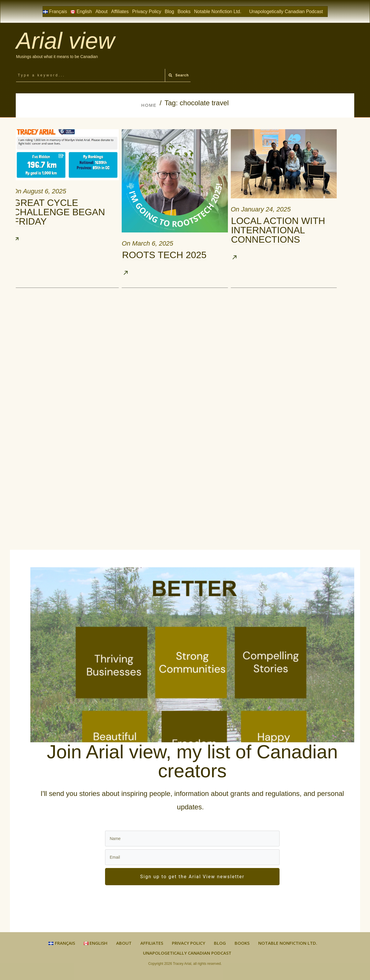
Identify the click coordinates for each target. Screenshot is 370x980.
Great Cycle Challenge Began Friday (59, 212)
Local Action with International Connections (278, 230)
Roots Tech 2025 (164, 255)
